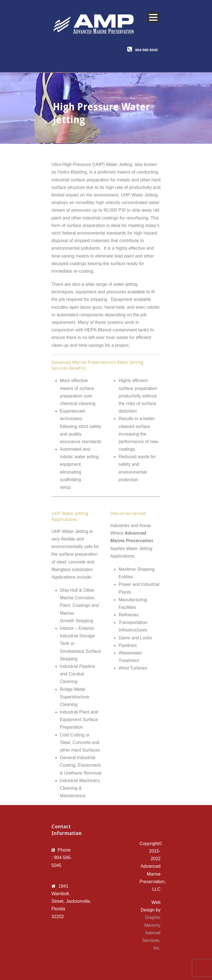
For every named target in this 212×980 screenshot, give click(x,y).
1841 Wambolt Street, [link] (60, 894)
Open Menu (153, 17)
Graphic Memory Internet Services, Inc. (151, 933)
